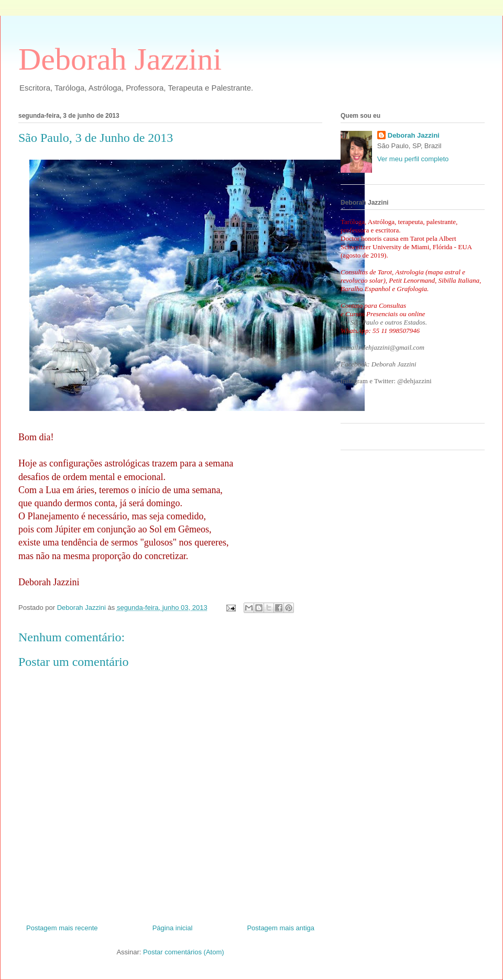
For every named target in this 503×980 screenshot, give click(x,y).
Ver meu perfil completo (413, 159)
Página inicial (173, 928)
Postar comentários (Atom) (184, 952)
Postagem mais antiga (281, 928)
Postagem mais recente (62, 928)
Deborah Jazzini (120, 59)
